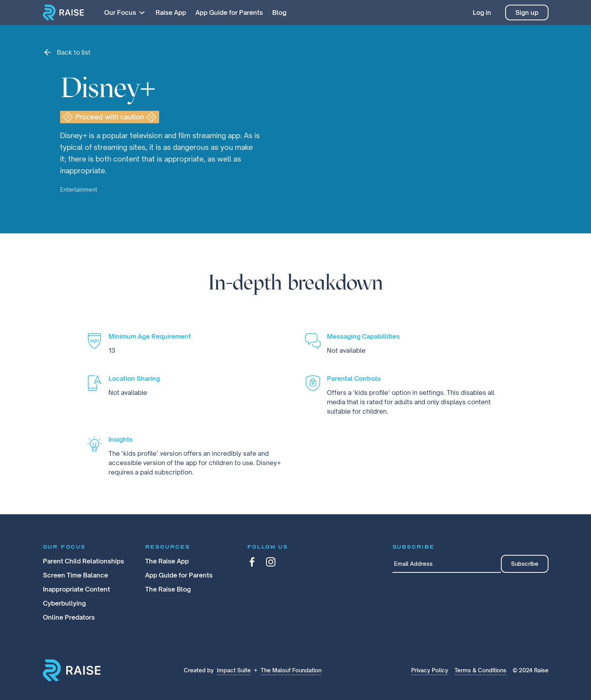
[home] (64, 12)
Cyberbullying (64, 603)
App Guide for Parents (229, 12)
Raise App (171, 12)
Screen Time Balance (75, 575)
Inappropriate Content (76, 589)
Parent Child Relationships (83, 561)
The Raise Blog (168, 589)
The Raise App (167, 561)
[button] (124, 12)
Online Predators (69, 617)
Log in (482, 12)
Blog (279, 12)
